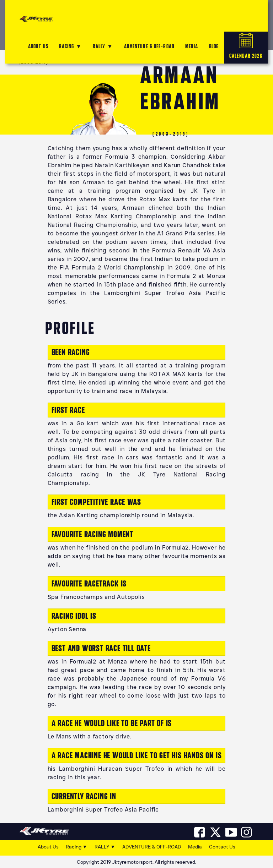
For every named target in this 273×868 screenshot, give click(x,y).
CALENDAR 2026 (246, 46)
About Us (48, 847)
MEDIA (192, 46)
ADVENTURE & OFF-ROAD (149, 46)
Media (195, 847)
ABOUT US (38, 46)
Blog (214, 46)
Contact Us (222, 847)
